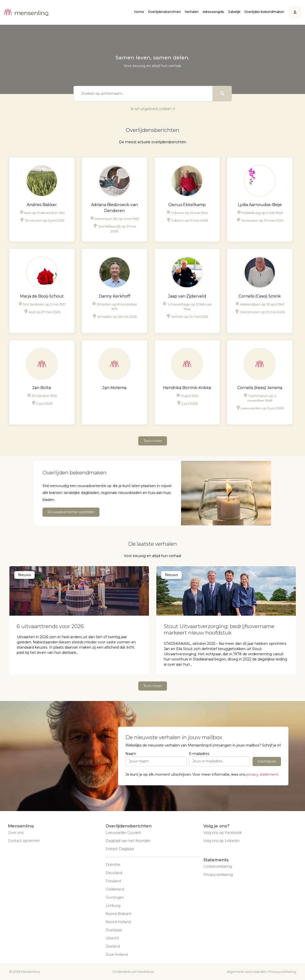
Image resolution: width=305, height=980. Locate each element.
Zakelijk (234, 12)
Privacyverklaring (218, 875)
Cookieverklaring (218, 866)
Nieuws (24, 575)
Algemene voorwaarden (247, 972)
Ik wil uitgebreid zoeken (153, 109)
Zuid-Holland (117, 955)
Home (139, 12)
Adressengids (213, 12)
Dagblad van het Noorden (128, 841)
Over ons (16, 833)
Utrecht (112, 938)
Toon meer (153, 441)
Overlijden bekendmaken (264, 12)
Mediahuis (146, 972)
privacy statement (262, 774)
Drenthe (113, 865)
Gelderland (115, 889)
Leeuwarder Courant (123, 833)
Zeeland (113, 946)
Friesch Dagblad (120, 849)
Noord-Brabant (118, 914)
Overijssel (114, 930)
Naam (131, 754)
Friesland (113, 881)
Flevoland (114, 873)
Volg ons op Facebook (223, 833)
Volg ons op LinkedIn (222, 841)
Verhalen (192, 12)
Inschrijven (267, 761)
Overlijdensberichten (164, 12)
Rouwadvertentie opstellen (71, 512)
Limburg (113, 906)
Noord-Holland (118, 922)
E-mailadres (199, 754)
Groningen (115, 897)
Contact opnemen (24, 841)
